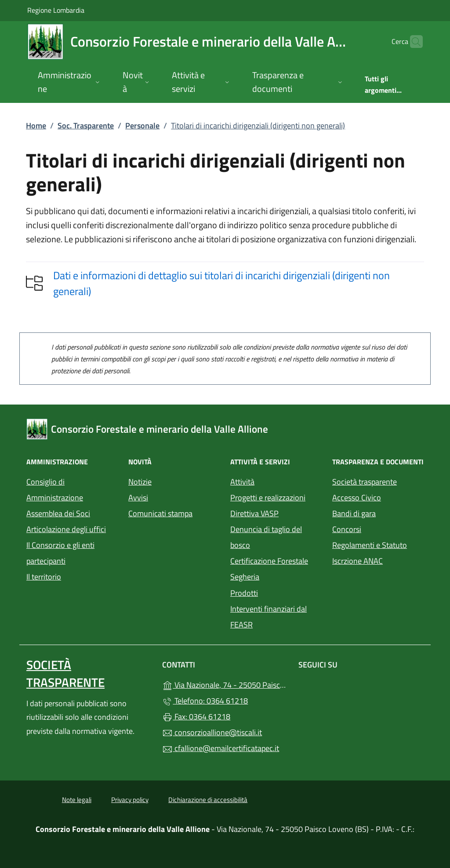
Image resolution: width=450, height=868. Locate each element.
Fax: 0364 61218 (196, 717)
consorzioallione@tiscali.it (212, 732)
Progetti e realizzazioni (268, 498)
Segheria (245, 577)
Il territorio (44, 577)
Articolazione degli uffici (66, 529)
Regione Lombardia (56, 10)
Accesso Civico (357, 498)
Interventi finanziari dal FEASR (269, 617)
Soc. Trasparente (86, 126)
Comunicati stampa (160, 513)
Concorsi (347, 529)
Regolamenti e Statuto (370, 545)
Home (36, 126)
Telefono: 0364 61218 (205, 701)
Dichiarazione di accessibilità (208, 800)
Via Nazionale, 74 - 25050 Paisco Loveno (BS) (225, 684)
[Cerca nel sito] (412, 42)
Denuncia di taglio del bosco (266, 537)
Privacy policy (130, 800)
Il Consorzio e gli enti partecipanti (60, 553)
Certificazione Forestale (269, 561)
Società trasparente (365, 482)
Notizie (140, 482)
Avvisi (138, 498)
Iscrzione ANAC (357, 561)
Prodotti (244, 593)
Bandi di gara (354, 513)
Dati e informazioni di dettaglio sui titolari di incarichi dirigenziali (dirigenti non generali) (221, 283)
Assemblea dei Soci (58, 513)
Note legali (77, 800)
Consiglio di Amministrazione (55, 490)
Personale (142, 126)
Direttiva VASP (254, 513)
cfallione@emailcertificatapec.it (221, 748)
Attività (242, 482)
